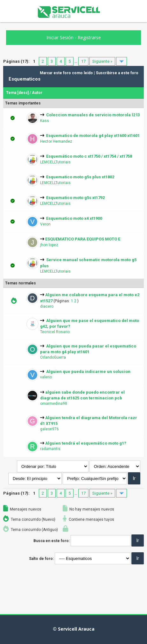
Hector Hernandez (56, 141)
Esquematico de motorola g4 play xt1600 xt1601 (93, 136)
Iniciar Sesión (60, 37)
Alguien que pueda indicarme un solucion (88, 372)
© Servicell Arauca (74, 629)
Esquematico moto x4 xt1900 (74, 218)
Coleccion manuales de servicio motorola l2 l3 (93, 115)
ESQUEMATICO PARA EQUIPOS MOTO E (83, 239)
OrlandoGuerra (53, 357)
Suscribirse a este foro (117, 73)
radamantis (50, 449)
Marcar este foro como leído (66, 73)
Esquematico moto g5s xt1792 (75, 198)
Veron (45, 224)
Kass (45, 121)
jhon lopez (49, 245)
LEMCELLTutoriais (55, 162)
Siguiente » (102, 61)
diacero (47, 306)
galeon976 (49, 429)
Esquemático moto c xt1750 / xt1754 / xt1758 (89, 156)
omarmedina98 (54, 404)
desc (23, 93)
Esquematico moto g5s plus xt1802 (80, 177)
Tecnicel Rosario (55, 332)
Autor (37, 93)
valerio (46, 377)
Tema (11, 93)
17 (83, 61)
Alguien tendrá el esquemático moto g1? (86, 443)
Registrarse (89, 37)
